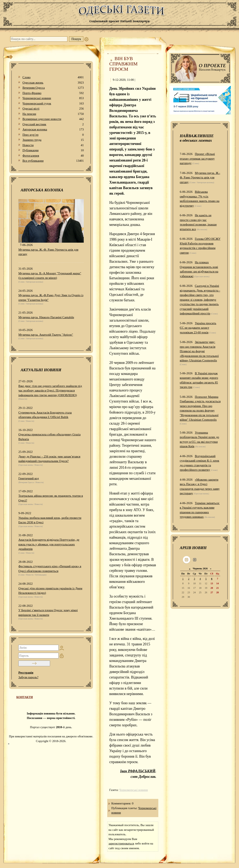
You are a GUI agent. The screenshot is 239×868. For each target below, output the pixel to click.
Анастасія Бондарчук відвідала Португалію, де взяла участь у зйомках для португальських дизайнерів (49, 544)
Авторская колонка (53, 130)
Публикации (53, 150)
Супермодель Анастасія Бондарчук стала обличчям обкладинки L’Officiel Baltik (45, 415)
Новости (53, 145)
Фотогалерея (53, 156)
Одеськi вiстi (53, 109)
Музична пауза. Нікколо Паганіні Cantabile (46, 317)
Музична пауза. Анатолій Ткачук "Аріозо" (46, 335)
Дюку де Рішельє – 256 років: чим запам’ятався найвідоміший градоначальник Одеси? (49, 459)
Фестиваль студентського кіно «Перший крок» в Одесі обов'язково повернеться (50, 569)
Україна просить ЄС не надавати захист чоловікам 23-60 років (198, 328)
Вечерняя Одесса (53, 88)
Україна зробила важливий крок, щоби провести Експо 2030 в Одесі (50, 520)
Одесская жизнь (53, 83)
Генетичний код (29, 478)
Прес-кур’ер (53, 135)
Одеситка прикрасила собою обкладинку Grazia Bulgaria (49, 437)
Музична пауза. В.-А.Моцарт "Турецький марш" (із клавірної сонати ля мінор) (50, 276)
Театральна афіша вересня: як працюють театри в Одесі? (51, 498)
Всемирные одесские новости (53, 119)
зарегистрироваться (121, 843)
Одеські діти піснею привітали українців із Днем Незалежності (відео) (50, 591)
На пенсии (53, 114)
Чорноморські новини (53, 98)
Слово (53, 77)
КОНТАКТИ (25, 697)
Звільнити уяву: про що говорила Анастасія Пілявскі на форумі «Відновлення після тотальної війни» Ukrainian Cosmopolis (199, 351)
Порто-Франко (53, 93)
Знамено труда (53, 140)
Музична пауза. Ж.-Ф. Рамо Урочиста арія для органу (48, 252)
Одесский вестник (53, 124)
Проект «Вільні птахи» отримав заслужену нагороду (197, 159)
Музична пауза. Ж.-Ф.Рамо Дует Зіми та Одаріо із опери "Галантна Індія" (51, 298)
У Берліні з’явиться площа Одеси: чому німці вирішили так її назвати (48, 613)
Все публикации (53, 161)
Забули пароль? (28, 677)
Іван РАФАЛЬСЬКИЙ (138, 771)
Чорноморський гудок (53, 104)
